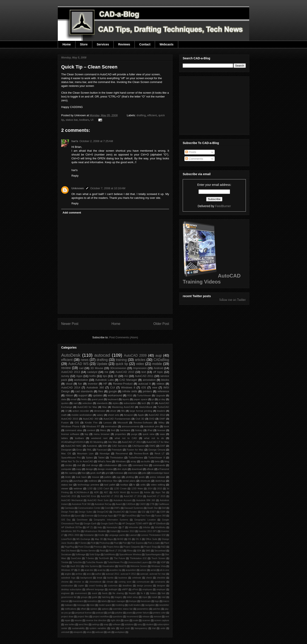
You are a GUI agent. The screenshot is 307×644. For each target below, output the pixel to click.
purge (134, 434)
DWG (152, 446)
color (125, 465)
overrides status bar (123, 609)
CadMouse (164, 504)
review (66, 368)
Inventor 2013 (128, 531)
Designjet (66, 450)
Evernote (89, 516)
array (133, 461)
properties (120, 434)
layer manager (118, 601)
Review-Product (123, 384)
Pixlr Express (137, 543)
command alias (74, 430)
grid (107, 473)
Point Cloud (84, 547)
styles (116, 403)
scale (136, 620)
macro (166, 601)
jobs (144, 473)
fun (80, 384)
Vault (64, 566)
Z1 (79, 570)
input (145, 597)
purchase (78, 481)
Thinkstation (117, 457)
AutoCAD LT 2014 (133, 496)
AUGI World (120, 492)
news (85, 360)
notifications (70, 609)
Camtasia (69, 508)
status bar (72, 120)
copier (81, 586)
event (95, 593)
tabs (113, 628)
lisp (87, 434)
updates (98, 395)
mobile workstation (82, 415)
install (154, 597)
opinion (94, 609)
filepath (132, 593)
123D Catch (103, 489)
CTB (152, 504)
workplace (120, 632)
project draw (67, 617)
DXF (163, 446)
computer (66, 469)
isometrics (92, 601)
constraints (160, 582)
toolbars (84, 120)
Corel (107, 508)
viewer (65, 488)
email (74, 399)
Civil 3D (140, 419)
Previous (98, 547)
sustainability (78, 628)
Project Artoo (113, 547)
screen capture (162, 620)
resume (78, 620)
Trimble (65, 562)
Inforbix (147, 527)
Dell (164, 508)
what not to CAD (126, 438)
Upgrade (160, 395)
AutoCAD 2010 (125, 372)
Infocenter (134, 527)
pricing (65, 481)
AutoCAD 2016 (69, 496)
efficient (152, 115)
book (166, 426)
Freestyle (117, 450)
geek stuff (96, 473)
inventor (93, 384)
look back (81, 477)
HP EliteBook (159, 524)
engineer (65, 593)
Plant (167, 543)
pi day (162, 399)
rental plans (129, 481)
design (89, 469)
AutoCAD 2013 (71, 372)
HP (105, 384)
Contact (145, 44)
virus (89, 632)
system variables (98, 628)
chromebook (95, 582)
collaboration (110, 465)
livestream (146, 601)
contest (91, 430)
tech (144, 403)
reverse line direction (96, 620)
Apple (141, 415)
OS (130, 539)
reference (163, 391)
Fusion (65, 422)
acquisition (131, 570)
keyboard (113, 399)
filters (103, 430)
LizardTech (67, 539)
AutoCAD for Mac (87, 407)
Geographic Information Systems (111, 520)
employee (147, 589)
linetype (133, 601)
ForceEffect (131, 516)
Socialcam (66, 555)
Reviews (124, 44)
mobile (157, 364)
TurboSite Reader (95, 562)
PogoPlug (69, 547)
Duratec (133, 512)
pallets (108, 477)
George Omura (157, 450)
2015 (160, 489)
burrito (110, 578)
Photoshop (105, 543)
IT (123, 527)
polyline (119, 613)
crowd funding (96, 586)
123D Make (137, 489)
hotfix (93, 376)
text (144, 372)
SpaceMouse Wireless (130, 555)
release (146, 617)
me (106, 372)
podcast (100, 613)
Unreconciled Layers (138, 562)
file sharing (118, 593)
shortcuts (145, 481)
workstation (81, 380)
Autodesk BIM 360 (146, 500)
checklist (161, 578)
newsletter (164, 605)
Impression (140, 368)
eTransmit (164, 469)
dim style (122, 469)
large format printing (141, 411)
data (64, 399)
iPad (150, 430)
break (100, 578)
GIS (77, 422)
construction (67, 586)
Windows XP (67, 570)
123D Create (120, 489)
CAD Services (120, 446)
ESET (153, 512)
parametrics (143, 609)
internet (65, 601)
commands (159, 465)
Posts (191, 152)
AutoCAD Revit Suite (98, 500)
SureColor (76, 558)
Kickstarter (89, 535)
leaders (161, 411)
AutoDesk (71, 355)
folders (153, 593)
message (81, 605)
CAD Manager (128, 380)
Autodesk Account (122, 500)
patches (157, 609)
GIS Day (66, 520)
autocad (102, 355)
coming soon (125, 582)
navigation (150, 605)
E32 (144, 512)
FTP (119, 516)
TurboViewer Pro (116, 562)
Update (102, 364)
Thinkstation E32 (138, 558)
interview (133, 473)
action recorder (81, 411)
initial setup (132, 597)
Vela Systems (91, 566)
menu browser (102, 434)
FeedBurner (223, 206)
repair (67, 620)
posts (142, 477)
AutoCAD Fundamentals (117, 419)
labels (104, 601)
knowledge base (160, 473)
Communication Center (89, 508)
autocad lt (145, 384)
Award (119, 504)
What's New (104, 461)
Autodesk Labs (104, 380)
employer (161, 589)
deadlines (127, 586)
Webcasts (166, 44)
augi (159, 355)
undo (163, 628)
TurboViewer (144, 395)
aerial (153, 570)
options (105, 609)
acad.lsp (102, 570)
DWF (162, 419)
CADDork (131, 504)
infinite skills (130, 391)
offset (83, 609)
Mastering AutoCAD (123, 407)
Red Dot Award (69, 551)
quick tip (122, 364)
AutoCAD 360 (91, 419)
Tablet (101, 457)
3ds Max (113, 442)
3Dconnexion (118, 368)
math (64, 415)
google (113, 391)
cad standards (84, 391)
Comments (194, 159)
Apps (79, 376)
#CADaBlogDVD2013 (73, 442)
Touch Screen (158, 558)
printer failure (143, 613)
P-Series (83, 543)
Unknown (78, 188)
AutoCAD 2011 (144, 376)
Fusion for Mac (135, 450)
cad (81, 368)
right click (115, 620)
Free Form (146, 516)
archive (79, 574)
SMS (148, 551)
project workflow (101, 617)
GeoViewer (82, 520)
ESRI (163, 512)
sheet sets (114, 415)
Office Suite (151, 539)
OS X (138, 539)
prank (129, 613)
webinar (78, 488)
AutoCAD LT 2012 (110, 496)
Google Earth (90, 524)
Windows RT (93, 426)
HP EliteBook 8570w (72, 527)
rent (167, 617)
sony (140, 624)
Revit (102, 551)
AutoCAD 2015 (70, 419)
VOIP (163, 562)
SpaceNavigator (153, 555)
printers (147, 391)
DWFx (117, 508)
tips (105, 376)
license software (70, 434)
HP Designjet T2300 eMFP (135, 524)
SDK (139, 551)
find (113, 430)
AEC (106, 492)
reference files (110, 481)
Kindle (101, 535)
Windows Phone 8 (71, 426)
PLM (93, 543)
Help (100, 527)
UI (92, 120)
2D (153, 403)
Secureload (160, 551)
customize (113, 586)
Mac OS (66, 453)
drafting (141, 115)
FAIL (89, 450)
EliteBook (66, 516)
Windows (121, 461)
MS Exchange (83, 539)
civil (79, 465)
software (117, 624)
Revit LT (160, 453)
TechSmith (104, 558)
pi (153, 399)
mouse (96, 477)
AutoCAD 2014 (71, 387)
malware (69, 605)
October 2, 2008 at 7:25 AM (96, 141)
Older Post (161, 324)
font (163, 593)
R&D (163, 547)
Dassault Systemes (134, 508)
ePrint (135, 589)
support (83, 395)
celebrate (137, 578)
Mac (104, 407)
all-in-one (164, 570)
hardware (125, 430)
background (86, 578)
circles (69, 465)
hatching (106, 597)
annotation (149, 380)
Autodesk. (92, 446)
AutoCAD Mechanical (72, 500)
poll (109, 613)
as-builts (146, 461)
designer (161, 586)
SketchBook (146, 407)
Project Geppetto (132, 547)
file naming (71, 473)
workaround (115, 395)
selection (87, 403)
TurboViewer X (156, 457)
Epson (78, 516)
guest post (97, 399)
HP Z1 (90, 527)
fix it (143, 593)
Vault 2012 (75, 566)
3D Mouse (97, 368)
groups (84, 597)
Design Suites (85, 512)
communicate (143, 582)
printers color (159, 613)
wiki (109, 632)
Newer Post (70, 324)
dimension (100, 411)
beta (157, 461)
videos (161, 384)
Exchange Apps (105, 516)
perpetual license (83, 613)
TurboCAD (163, 407)
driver (113, 411)
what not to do (154, 438)
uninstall (65, 632)
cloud (69, 384)
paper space (141, 399)
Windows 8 (128, 387)
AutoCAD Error (89, 496)
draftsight (113, 589)
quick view (149, 434)
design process (144, 586)
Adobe (147, 492)
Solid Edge (95, 555)
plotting (130, 477)
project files (83, 617)
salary (100, 415)
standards (102, 403)
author (98, 574)
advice (143, 570)
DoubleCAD (119, 512)
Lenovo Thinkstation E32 (153, 535)
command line (140, 465)
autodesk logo (68, 578)
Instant (114, 531)
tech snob (125, 628)
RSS (130, 395)
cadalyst (92, 372)
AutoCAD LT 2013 (132, 442)
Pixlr (125, 543)
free (84, 473)
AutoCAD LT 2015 (156, 496)
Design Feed (68, 512)
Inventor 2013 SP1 (148, 531)
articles (140, 360)
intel (163, 597)
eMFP (125, 589)
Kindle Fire (91, 422)
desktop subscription (71, 589)
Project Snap (151, 547)
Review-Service (88, 551)
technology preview (88, 485)
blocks (165, 380)
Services (103, 44)
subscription (130, 403)
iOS (144, 387)
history (139, 430)
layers (126, 399)
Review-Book (141, 453)
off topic (158, 372)
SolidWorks (110, 555)
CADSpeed (138, 446)
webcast (99, 632)
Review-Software (143, 422)
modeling (120, 605)
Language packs (117, 535)
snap (106, 624)
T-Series (90, 558)
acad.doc (89, 570)
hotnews (119, 473)
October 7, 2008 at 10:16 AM (108, 188)
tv (134, 485)
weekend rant (99, 438)
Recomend (122, 453)
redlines (93, 481)
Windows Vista (158, 566)
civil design (92, 465)
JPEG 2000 (74, 535)
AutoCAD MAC (73, 446)
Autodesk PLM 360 (81, 504)
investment (78, 601)
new (155, 387)
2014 (150, 489)
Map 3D (99, 539)
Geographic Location (145, 520)
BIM (105, 446)
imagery (118, 597)
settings (96, 624)
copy (79, 469)
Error (79, 450)
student (150, 624)
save (126, 620)
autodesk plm (152, 426)
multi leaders (135, 605)
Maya (110, 539)
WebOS (122, 566)
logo (157, 601)
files (101, 391)
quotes (65, 403)
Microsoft (123, 422)
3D (116, 376)
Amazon (128, 415)
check (149, 578)
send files (83, 624)
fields (84, 399)
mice (92, 605)
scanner (146, 620)
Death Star (153, 508)
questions (118, 617)
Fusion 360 (160, 516)
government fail (69, 597)
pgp (119, 477)
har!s (75, 141)
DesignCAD (103, 512)
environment (81, 593)
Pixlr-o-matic (154, 543)
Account (135, 492)
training (121, 360)
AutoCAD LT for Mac (158, 442)
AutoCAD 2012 (157, 415)
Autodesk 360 (95, 387)
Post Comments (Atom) (124, 337)
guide (95, 597)
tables (64, 438)
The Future (119, 558)
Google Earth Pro (109, 524)
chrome (65, 582)
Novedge (105, 453)
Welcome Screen (139, 566)
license (161, 430)
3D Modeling (97, 442)
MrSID (120, 539)
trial (154, 628)
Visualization (108, 566)
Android (158, 368)
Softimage (80, 555)
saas (162, 434)
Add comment (72, 213)
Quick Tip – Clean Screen (89, 67)
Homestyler (112, 527)
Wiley (161, 422)
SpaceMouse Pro (71, 457)
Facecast (102, 450)
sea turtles (70, 624)
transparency (141, 628)
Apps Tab (160, 492)
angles (68, 574)
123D (90, 489)
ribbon (69, 395)
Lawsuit (133, 535)
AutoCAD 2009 (135, 355)
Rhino (130, 551)
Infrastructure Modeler (95, 531)
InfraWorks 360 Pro (71, 531)
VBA (154, 562)
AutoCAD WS (78, 364)
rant (75, 403)
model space (105, 605)
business (123, 578)
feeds (105, 593)
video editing (158, 485)
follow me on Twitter (233, 300)
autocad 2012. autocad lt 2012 (121, 574)
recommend (133, 617)
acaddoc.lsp (116, 570)
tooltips (124, 485)
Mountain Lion (85, 453)
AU (126, 376)
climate (110, 582)
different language (95, 589)
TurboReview (136, 457)
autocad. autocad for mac (153, 574)
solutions (129, 624)
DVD (152, 419)
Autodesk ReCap (103, 504)
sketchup (160, 481)
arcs (89, 574)
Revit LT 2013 (116, 551)
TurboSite (77, 562)
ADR (96, 492)
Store (84, 44)
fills (123, 411)
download (137, 469)
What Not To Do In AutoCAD (77, 461)
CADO (143, 504)
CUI (113, 387)
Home (67, 44)
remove (157, 617)
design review (105, 469)
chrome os (79, 582)
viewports (78, 632)
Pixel (116, 543)
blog (167, 461)
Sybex (89, 457)
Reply (75, 176)
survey (65, 376)
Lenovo (107, 422)
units (143, 485)
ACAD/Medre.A (81, 492)
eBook (150, 469)
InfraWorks (160, 527)
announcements (131, 426)
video (140, 364)
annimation (111, 426)
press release (158, 477)
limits (68, 477)
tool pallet (110, 485)
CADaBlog (161, 360)
